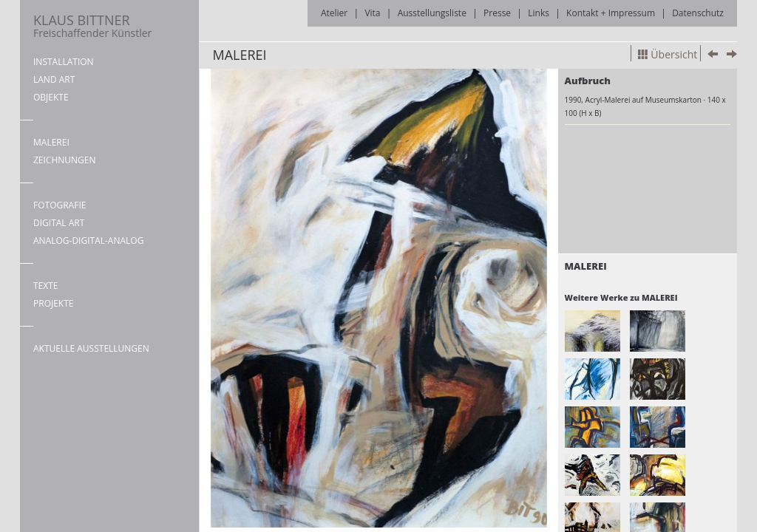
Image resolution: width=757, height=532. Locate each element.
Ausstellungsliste (432, 13)
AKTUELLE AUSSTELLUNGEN (91, 348)
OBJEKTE (51, 97)
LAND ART (54, 79)
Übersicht (668, 54)
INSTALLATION (64, 62)
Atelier (334, 13)
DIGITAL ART (59, 223)
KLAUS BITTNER (92, 25)
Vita (372, 13)
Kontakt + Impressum (611, 13)
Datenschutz (698, 13)
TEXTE (46, 286)
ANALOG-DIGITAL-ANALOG (88, 241)
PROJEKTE (53, 303)
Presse (497, 13)
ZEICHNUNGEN (65, 160)
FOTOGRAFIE (60, 205)
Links (539, 13)
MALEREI (51, 142)
